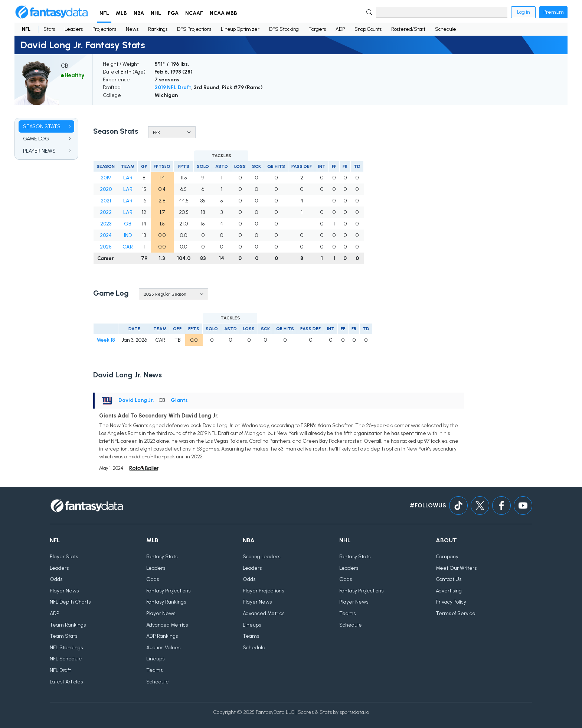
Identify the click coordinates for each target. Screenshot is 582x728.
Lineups (155, 659)
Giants (179, 400)
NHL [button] (156, 13)
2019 (106, 178)
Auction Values (163, 648)
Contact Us (449, 579)
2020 (106, 189)
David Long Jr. (136, 400)
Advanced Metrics (167, 625)
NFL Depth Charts (70, 602)
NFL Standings (66, 648)
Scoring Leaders (261, 557)
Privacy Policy (451, 602)
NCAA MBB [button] (223, 13)
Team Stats (63, 636)
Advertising (449, 591)
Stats (49, 29)
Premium (553, 12)
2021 (106, 201)
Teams (154, 670)
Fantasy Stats (162, 557)
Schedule (446, 29)
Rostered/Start (408, 29)
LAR (128, 178)
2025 (106, 247)
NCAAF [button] (194, 13)
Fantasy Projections (168, 591)
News (132, 29)
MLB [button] (121, 13)
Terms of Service (456, 613)
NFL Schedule (66, 659)
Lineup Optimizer (240, 29)
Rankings (158, 29)
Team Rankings (68, 625)
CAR (128, 247)
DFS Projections (194, 29)
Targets (317, 29)
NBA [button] (139, 13)
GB (128, 224)
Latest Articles (66, 682)
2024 (106, 235)
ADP (340, 29)
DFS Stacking (284, 29)
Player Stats (64, 557)
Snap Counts (368, 29)
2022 (106, 212)
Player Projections (263, 591)
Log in (523, 12)
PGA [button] (173, 13)
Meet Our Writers (456, 568)
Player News (64, 591)
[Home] (52, 12)
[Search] (442, 12)
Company (447, 557)
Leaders (74, 29)
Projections (104, 29)
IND (128, 235)
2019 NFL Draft (173, 87)
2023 (106, 224)
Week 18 (106, 340)
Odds (56, 579)
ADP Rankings (162, 636)
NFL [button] (104, 13)
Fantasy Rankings (166, 602)
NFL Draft (60, 670)
